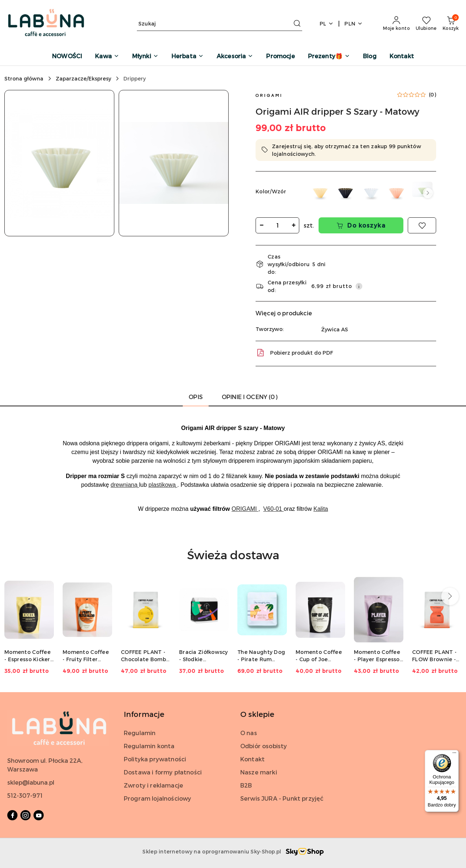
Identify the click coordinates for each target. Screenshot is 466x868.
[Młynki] (145, 57)
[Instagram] (25, 815)
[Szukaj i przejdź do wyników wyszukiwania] (297, 24)
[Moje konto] (396, 24)
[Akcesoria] (235, 57)
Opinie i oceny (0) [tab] (250, 397)
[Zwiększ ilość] (293, 225)
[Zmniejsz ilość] (261, 225)
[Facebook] (12, 815)
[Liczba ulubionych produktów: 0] (426, 24)
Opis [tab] (196, 397)
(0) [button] (433, 95)
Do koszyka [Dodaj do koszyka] (361, 225)
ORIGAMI (245, 509)
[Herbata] (187, 57)
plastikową (163, 485)
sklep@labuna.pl (31, 782)
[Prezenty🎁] (329, 57)
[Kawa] (107, 57)
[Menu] (454, 754)
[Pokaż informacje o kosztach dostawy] (359, 286)
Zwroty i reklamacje (153, 785)
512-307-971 (25, 795)
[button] (59, 163)
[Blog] (370, 57)
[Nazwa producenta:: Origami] (268, 94)
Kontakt (252, 759)
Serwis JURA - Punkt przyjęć (282, 798)
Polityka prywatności (155, 759)
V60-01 (273, 509)
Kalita (321, 509)
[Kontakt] (402, 57)
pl (327, 23)
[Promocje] (280, 57)
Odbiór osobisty (264, 746)
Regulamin (140, 733)
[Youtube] (39, 815)
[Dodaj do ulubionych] (422, 225)
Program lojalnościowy (157, 798)
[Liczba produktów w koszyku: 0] (451, 24)
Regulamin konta (149, 746)
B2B (246, 785)
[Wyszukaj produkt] (220, 23)
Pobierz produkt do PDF (294, 353)
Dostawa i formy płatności (163, 772)
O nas (249, 733)
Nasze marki (259, 772)
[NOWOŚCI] (67, 57)
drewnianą (125, 485)
